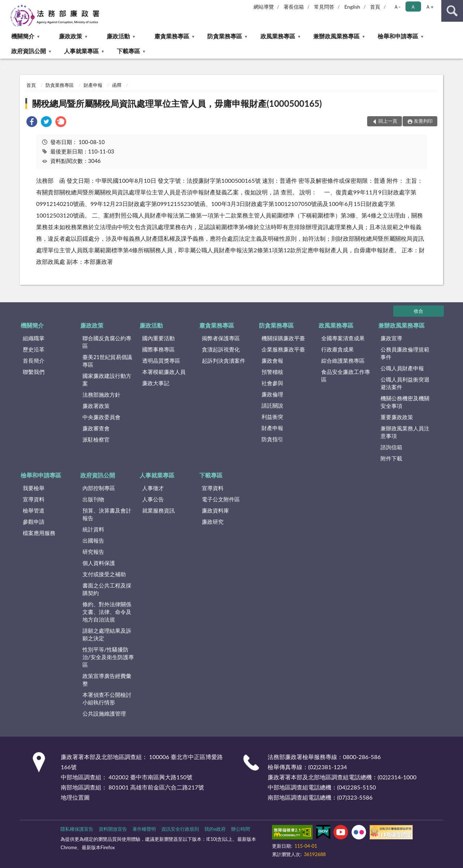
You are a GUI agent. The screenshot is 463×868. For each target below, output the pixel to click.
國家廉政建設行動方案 (107, 380)
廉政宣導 (391, 338)
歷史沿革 (34, 349)
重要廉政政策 (397, 417)
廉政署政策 (96, 406)
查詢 (452, 11)
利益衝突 (272, 417)
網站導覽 (264, 7)
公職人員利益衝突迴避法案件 (405, 383)
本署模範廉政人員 (164, 372)
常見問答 (324, 7)
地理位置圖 (75, 797)
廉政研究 (213, 522)
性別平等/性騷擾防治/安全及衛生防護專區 (108, 657)
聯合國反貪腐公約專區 (107, 342)
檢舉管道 (34, 510)
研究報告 (93, 552)
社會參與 (272, 383)
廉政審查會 (96, 428)
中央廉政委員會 (101, 417)
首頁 (375, 7)
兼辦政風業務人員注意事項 (405, 432)
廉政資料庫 (215, 510)
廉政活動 (118, 36)
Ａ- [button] (397, 7)
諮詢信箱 (391, 447)
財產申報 (93, 85)
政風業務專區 (278, 36)
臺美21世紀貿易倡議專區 (107, 361)
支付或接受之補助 (104, 574)
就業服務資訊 (158, 510)
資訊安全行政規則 (180, 829)
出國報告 (93, 540)
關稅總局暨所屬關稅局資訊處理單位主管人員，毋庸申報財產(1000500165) (177, 103)
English (352, 7)
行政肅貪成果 (337, 349)
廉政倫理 (272, 394)
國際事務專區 (158, 349)
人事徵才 (153, 488)
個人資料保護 (99, 563)
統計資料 (93, 529)
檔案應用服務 (39, 533)
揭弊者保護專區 (221, 338)
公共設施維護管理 (104, 713)
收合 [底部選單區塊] (419, 311)
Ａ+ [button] (429, 7)
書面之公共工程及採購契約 (107, 589)
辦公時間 (241, 829)
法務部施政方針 (101, 395)
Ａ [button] (413, 7)
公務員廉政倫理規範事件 (405, 353)
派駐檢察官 (96, 439)
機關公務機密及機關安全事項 (405, 402)
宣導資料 (34, 499)
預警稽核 (272, 372)
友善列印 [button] (423, 121)
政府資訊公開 (29, 51)
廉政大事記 (156, 383)
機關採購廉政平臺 (283, 338)
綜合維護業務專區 (343, 361)
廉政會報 (272, 361)
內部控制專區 (99, 488)
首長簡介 (34, 361)
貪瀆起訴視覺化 (221, 349)
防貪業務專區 (225, 36)
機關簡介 (23, 36)
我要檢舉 (34, 488)
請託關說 (272, 405)
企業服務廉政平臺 (283, 349)
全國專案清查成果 (343, 338)
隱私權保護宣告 (77, 829)
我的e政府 (215, 829)
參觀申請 (34, 522)
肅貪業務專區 (172, 36)
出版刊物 (93, 499)
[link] (32, 123)
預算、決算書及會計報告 (107, 514)
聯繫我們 (34, 372)
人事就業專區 (81, 51)
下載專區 (128, 51)
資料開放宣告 (113, 829)
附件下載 (391, 458)
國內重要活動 (158, 338)
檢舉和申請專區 (398, 36)
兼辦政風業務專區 (336, 36)
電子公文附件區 (221, 499)
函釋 (117, 85)
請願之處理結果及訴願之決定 (107, 634)
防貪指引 (272, 439)
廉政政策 (71, 36)
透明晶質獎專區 (161, 361)
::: (6, 5)
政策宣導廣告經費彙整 (107, 680)
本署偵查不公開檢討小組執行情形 (107, 698)
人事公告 (153, 499)
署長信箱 (294, 7)
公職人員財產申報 (402, 368)
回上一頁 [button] (388, 121)
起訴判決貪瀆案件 (224, 361)
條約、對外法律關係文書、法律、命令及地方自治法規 (107, 612)
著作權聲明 (144, 829)
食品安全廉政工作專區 (346, 376)
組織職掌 (34, 338)
